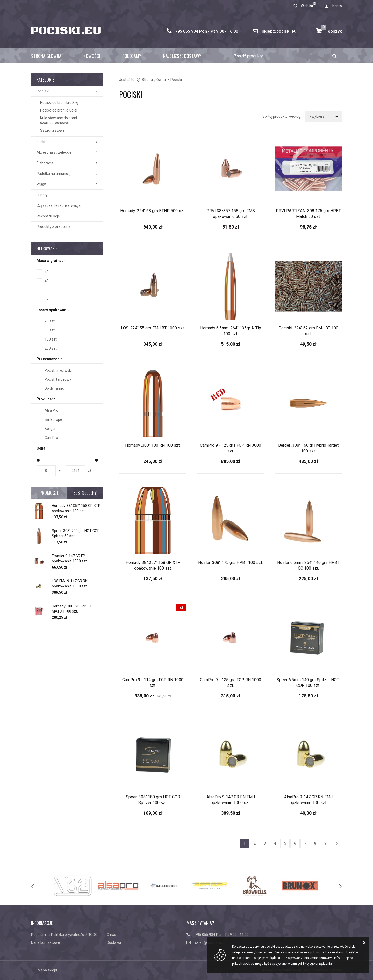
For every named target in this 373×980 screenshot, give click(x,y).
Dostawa (114, 942)
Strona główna (46, 56)
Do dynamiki (55, 388)
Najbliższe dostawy (182, 56)
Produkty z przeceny (53, 227)
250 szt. (51, 348)
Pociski (43, 91)
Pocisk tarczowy (58, 379)
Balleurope (53, 419)
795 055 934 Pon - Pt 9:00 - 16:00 (207, 31)
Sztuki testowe (52, 130)
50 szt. (50, 330)
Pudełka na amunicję (53, 174)
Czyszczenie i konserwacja (59, 205)
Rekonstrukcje (48, 216)
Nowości (92, 56)
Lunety (42, 195)
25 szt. (50, 321)
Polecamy (132, 56)
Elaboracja (45, 163)
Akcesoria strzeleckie (54, 152)
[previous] (38, 886)
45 (47, 281)
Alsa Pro (51, 410)
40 (47, 272)
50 (47, 290)
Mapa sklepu (48, 970)
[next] (335, 886)
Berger (50, 429)
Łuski (41, 142)
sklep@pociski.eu (279, 31)
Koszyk (331, 29)
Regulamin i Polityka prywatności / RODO (64, 935)
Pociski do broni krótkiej (59, 102)
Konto (337, 6)
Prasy (41, 184)
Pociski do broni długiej (59, 110)
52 (47, 299)
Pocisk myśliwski (58, 370)
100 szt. (51, 339)
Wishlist (307, 6)
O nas (111, 935)
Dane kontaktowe (45, 942)
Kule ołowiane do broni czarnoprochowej (59, 120)
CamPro (51, 438)
